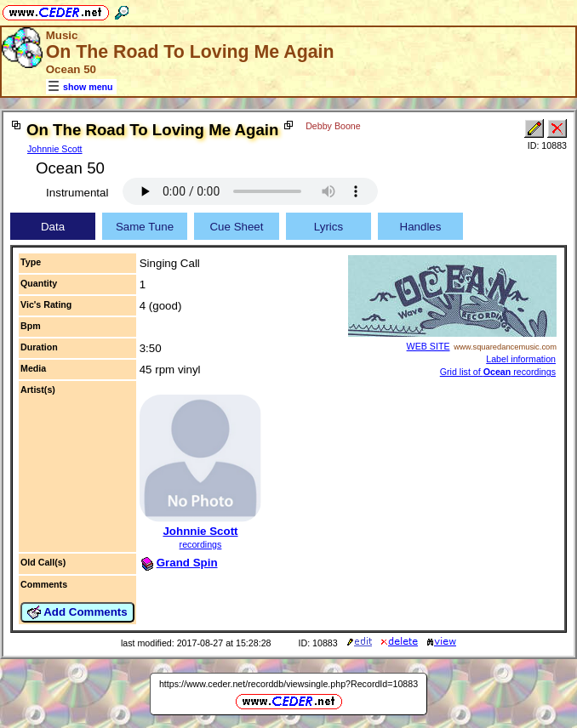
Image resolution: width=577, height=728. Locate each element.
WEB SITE (428, 346)
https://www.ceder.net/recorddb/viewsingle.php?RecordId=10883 (288, 684)
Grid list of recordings (498, 372)
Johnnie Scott (55, 149)
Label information (521, 359)
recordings (201, 544)
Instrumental (77, 193)
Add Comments (77, 612)
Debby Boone (333, 126)
